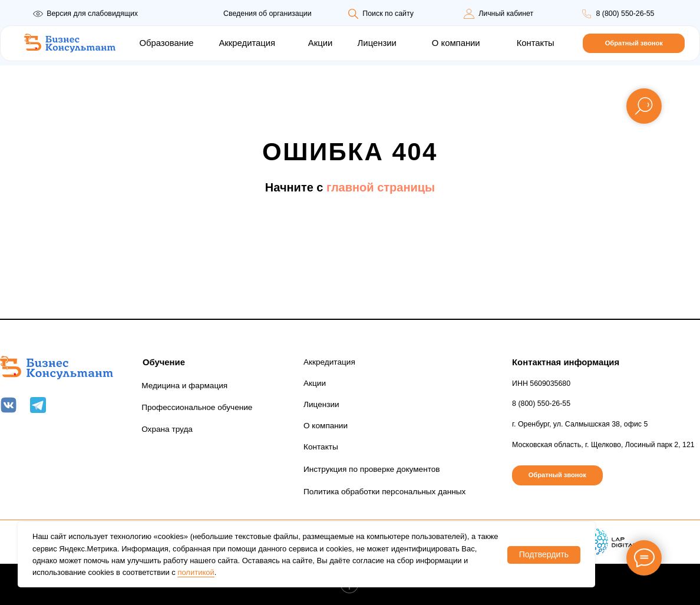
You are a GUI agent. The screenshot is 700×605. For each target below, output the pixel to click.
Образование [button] (166, 43)
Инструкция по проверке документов (372, 469)
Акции (320, 43)
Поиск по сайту (388, 14)
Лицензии (377, 43)
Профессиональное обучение (197, 407)
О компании (456, 43)
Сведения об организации (268, 14)
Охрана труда (167, 429)
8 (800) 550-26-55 (625, 14)
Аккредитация (247, 43)
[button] (634, 43)
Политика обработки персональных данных (384, 492)
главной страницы (381, 187)
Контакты (536, 43)
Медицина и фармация (184, 386)
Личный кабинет (506, 14)
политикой (196, 572)
